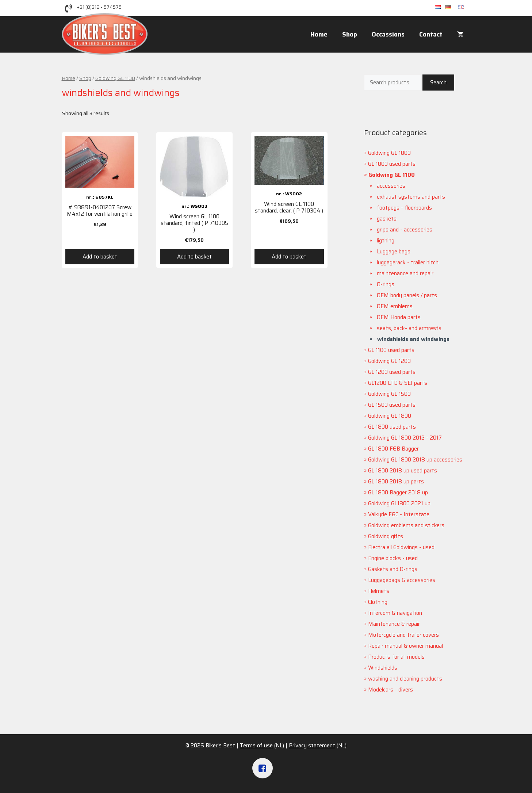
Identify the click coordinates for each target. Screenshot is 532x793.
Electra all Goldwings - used (401, 547)
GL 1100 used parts (391, 350)
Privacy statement (312, 746)
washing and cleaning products (405, 679)
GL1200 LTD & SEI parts (398, 383)
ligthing (386, 241)
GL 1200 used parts (392, 372)
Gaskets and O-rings (393, 569)
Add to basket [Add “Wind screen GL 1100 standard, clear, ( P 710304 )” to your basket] (289, 257)
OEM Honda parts (399, 317)
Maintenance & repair (394, 624)
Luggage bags (394, 252)
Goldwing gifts (386, 536)
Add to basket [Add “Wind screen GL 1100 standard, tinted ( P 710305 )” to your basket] (194, 257)
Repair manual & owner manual (405, 646)
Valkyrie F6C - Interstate (399, 514)
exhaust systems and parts (411, 197)
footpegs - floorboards (404, 208)
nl (440, 7)
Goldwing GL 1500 (389, 394)
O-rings (386, 284)
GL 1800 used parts (392, 427)
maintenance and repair (405, 273)
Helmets (379, 591)
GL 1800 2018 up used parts (403, 471)
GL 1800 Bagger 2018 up (398, 493)
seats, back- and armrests (409, 328)
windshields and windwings (413, 339)
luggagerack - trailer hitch (408, 263)
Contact (431, 34)
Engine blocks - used (393, 558)
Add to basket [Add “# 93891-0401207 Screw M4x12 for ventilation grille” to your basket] (100, 257)
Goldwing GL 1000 (389, 153)
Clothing (378, 602)
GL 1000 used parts (392, 164)
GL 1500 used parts (392, 405)
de (452, 7)
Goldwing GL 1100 (115, 78)
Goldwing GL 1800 (390, 416)
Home (319, 34)
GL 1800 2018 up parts (396, 482)
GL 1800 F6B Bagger (393, 449)
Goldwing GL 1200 (389, 361)
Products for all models (396, 657)
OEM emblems (395, 306)
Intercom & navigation (395, 613)
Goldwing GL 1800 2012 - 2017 (405, 438)
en (464, 7)
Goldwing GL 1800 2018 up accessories (415, 460)
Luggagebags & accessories (402, 580)
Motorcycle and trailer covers (403, 635)
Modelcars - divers (391, 690)
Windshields (383, 668)
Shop (350, 34)
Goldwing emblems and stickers (406, 525)
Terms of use (256, 746)
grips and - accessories (405, 230)
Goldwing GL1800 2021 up (399, 503)
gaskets (387, 219)
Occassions (388, 34)
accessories (391, 186)
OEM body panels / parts (407, 295)
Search (438, 83)
